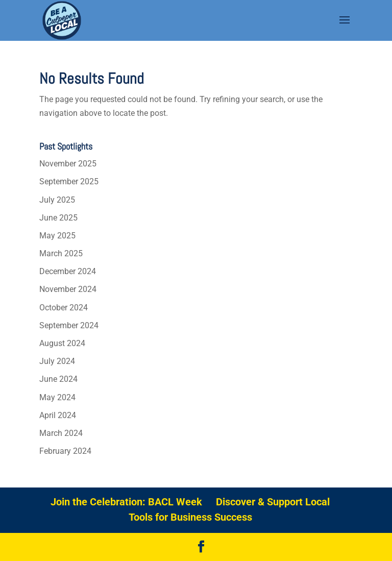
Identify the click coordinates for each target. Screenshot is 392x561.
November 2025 (68, 164)
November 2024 (68, 289)
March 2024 (61, 433)
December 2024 (68, 271)
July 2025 (57, 200)
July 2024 (57, 361)
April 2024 (58, 415)
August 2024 (62, 343)
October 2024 (64, 308)
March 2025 (61, 253)
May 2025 (57, 236)
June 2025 (58, 218)
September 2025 (69, 181)
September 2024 (69, 325)
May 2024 (57, 397)
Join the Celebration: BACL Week (126, 502)
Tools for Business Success (190, 517)
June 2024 (58, 379)
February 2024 (65, 451)
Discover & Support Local (273, 502)
